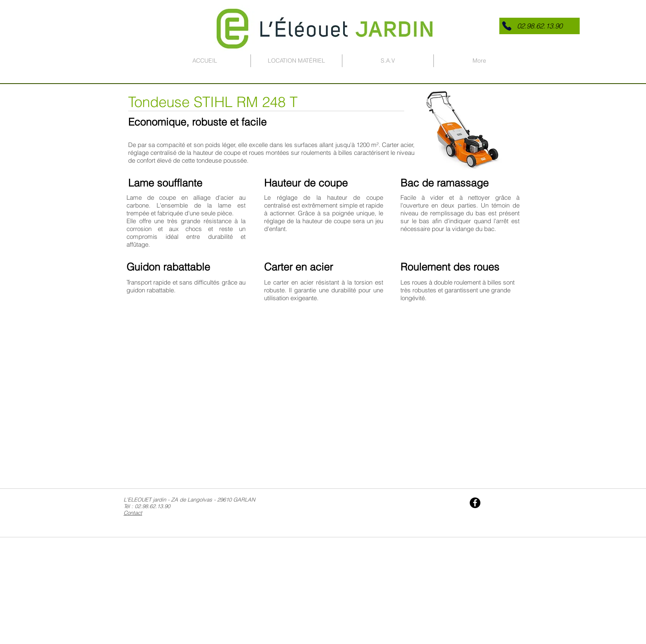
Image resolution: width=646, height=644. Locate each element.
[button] (540, 26)
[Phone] (507, 26)
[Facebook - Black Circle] (475, 503)
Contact (133, 513)
